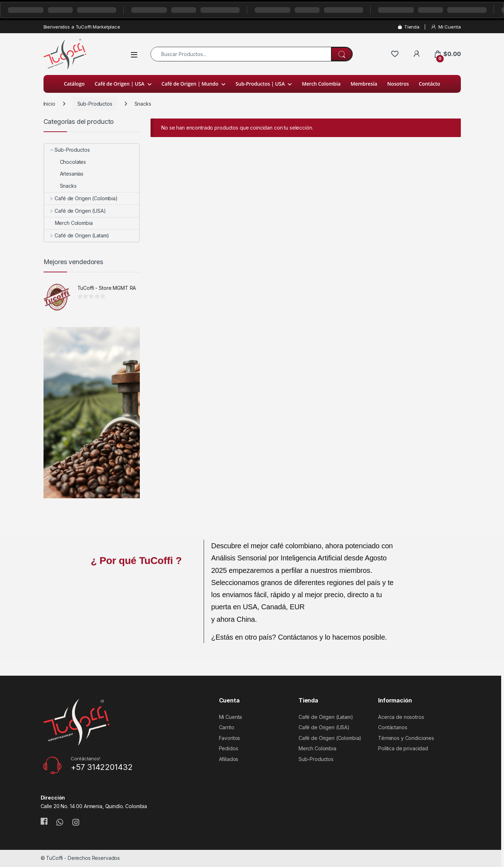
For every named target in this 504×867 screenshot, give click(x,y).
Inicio (49, 104)
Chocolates (65, 162)
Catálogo (74, 84)
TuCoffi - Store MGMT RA (107, 288)
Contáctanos (393, 727)
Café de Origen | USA (119, 84)
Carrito (227, 727)
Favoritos (230, 738)
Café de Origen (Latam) (77, 235)
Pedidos (229, 748)
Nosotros (398, 84)
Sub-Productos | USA (260, 84)
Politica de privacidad (403, 748)
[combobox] (241, 54)
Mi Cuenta (446, 27)
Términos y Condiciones (406, 738)
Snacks (60, 186)
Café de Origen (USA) (75, 211)
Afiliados (229, 759)
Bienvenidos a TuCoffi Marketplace (82, 27)
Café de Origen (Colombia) (81, 198)
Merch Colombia (321, 84)
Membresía (364, 84)
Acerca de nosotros (401, 717)
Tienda (409, 27)
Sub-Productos (95, 104)
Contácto (429, 84)
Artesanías (64, 174)
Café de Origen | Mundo (190, 84)
